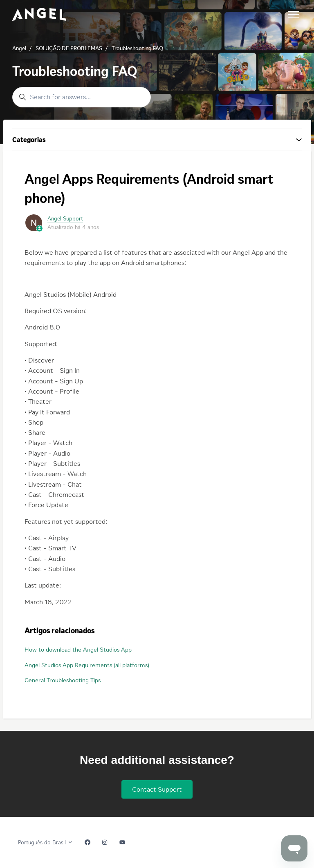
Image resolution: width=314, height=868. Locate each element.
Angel (19, 48)
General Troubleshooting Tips (63, 680)
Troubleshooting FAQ (137, 48)
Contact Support (157, 789)
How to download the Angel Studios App (78, 650)
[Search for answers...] (82, 97)
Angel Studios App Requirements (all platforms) (87, 665)
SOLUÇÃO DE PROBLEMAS (69, 48)
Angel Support (65, 219)
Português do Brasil (46, 842)
